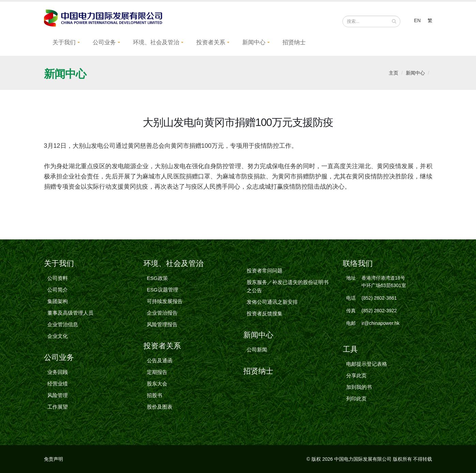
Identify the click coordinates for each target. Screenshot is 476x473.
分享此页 (356, 375)
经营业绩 (58, 384)
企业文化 (58, 336)
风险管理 (58, 395)
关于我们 (64, 42)
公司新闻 (257, 350)
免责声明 (53, 459)
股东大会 (157, 384)
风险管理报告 (162, 324)
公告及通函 (160, 360)
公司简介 (58, 290)
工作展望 (58, 407)
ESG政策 (157, 278)
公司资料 (58, 278)
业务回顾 (58, 372)
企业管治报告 (162, 313)
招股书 (155, 395)
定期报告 (157, 372)
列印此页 (356, 399)
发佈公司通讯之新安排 (272, 302)
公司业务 (104, 42)
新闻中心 (254, 42)
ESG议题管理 (163, 290)
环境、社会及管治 (156, 42)
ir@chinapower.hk (381, 323)
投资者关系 (211, 42)
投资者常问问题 (265, 271)
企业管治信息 (63, 324)
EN (417, 20)
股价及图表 (160, 407)
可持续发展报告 (165, 301)
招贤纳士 (294, 42)
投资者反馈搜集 (265, 313)
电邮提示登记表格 (367, 364)
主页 (394, 73)
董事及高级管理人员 (70, 313)
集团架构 (58, 301)
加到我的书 (359, 387)
